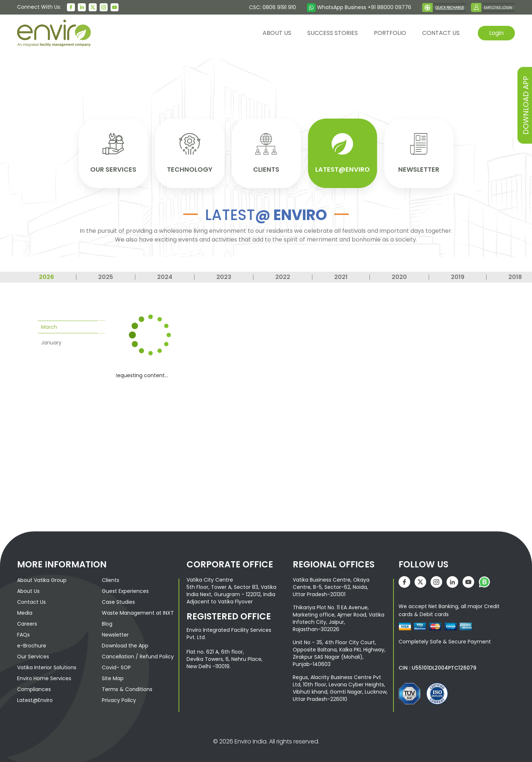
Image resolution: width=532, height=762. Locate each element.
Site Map (113, 677)
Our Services (33, 655)
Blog (107, 622)
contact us (441, 33)
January (51, 341)
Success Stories (333, 33)
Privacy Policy (119, 699)
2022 (283, 276)
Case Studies (118, 601)
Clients (111, 579)
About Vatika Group (42, 579)
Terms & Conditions (127, 688)
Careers (27, 622)
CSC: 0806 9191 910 (273, 7)
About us (277, 33)
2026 (47, 276)
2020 (399, 276)
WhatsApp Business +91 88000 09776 (359, 7)
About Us (28, 590)
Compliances (34, 688)
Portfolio (390, 33)
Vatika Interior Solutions (47, 666)
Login (496, 33)
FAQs (23, 633)
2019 (458, 276)
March (49, 326)
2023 (224, 276)
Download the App (125, 644)
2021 (341, 276)
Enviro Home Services (44, 677)
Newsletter (115, 633)
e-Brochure (32, 644)
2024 (165, 276)
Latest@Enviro (35, 699)
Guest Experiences (125, 590)
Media (25, 611)
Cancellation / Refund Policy (138, 655)
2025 (106, 276)
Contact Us (31, 601)
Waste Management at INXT (138, 611)
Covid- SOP (116, 666)
